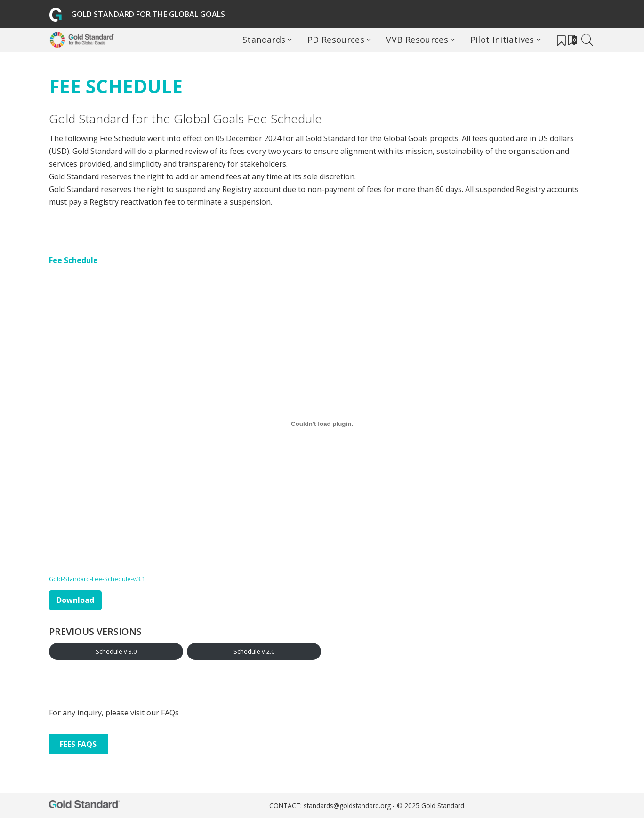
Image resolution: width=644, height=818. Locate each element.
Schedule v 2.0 (254, 651)
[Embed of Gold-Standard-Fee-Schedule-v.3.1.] (322, 424)
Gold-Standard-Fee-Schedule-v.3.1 (97, 579)
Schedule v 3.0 (116, 651)
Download (75, 600)
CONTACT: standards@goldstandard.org (331, 806)
